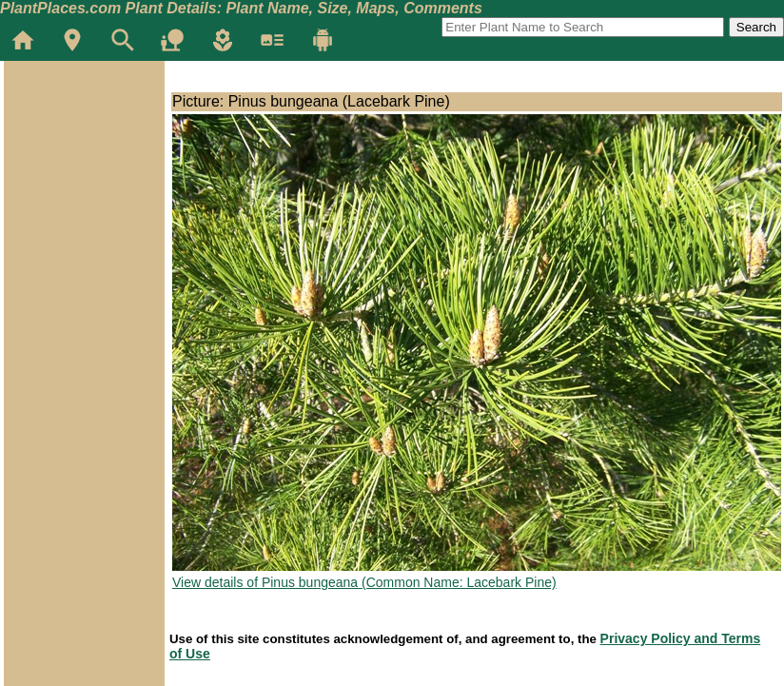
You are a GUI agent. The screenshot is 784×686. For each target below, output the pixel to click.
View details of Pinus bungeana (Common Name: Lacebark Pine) (364, 582)
